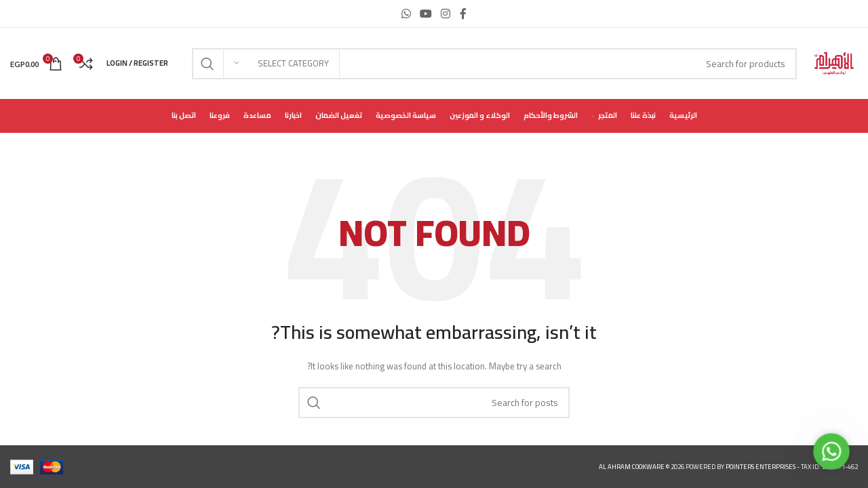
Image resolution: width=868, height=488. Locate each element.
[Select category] (281, 64)
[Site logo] (834, 63)
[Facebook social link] (463, 14)
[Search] (494, 64)
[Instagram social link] (446, 14)
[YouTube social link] (426, 14)
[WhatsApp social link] (406, 14)
